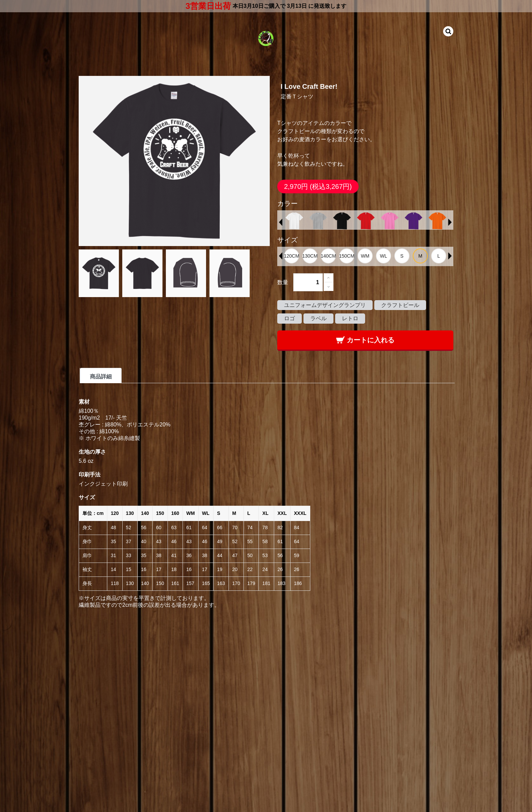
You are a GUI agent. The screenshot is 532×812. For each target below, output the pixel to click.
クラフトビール (400, 305)
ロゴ (290, 318)
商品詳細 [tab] (101, 377)
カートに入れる (365, 340)
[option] (294, 221)
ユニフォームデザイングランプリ (325, 305)
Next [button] (450, 222)
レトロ (350, 318)
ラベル (318, 318)
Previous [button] (281, 222)
